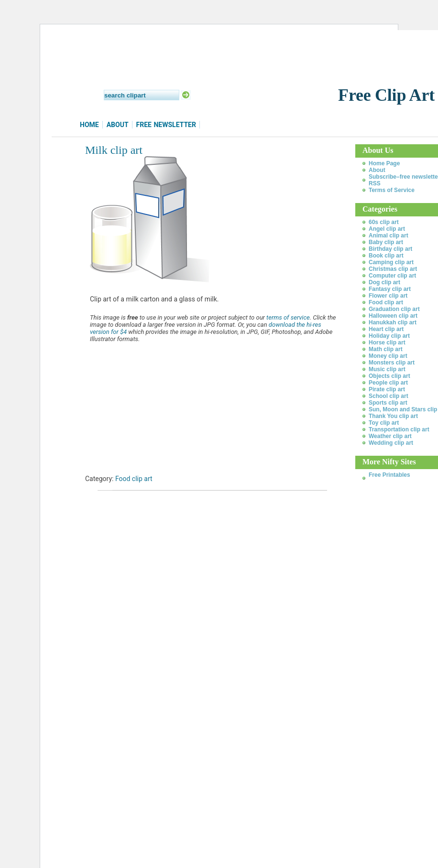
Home (89, 125)
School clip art (389, 396)
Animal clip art (389, 236)
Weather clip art (390, 436)
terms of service (288, 317)
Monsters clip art (392, 363)
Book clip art (386, 256)
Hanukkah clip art (393, 322)
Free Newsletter (166, 125)
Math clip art (386, 349)
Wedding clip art (391, 443)
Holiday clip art (389, 336)
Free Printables (389, 475)
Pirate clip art (387, 389)
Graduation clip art (394, 309)
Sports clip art (388, 403)
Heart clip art (386, 329)
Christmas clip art (393, 269)
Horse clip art (387, 343)
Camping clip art (391, 262)
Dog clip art (384, 282)
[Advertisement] (197, 526)
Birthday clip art (390, 249)
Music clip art (387, 369)
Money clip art (388, 356)
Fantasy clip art (390, 289)
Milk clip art (114, 150)
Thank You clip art (393, 416)
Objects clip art (389, 376)
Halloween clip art (393, 316)
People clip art (388, 383)
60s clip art (384, 222)
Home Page (384, 163)
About (118, 125)
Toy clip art (384, 423)
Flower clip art (388, 296)
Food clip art (134, 479)
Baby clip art (386, 242)
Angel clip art (387, 229)
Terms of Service (392, 190)
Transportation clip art (399, 429)
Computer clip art (392, 276)
